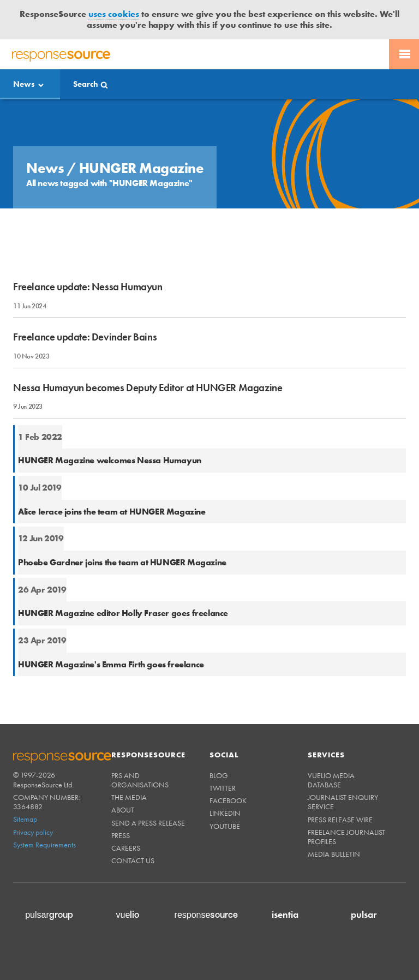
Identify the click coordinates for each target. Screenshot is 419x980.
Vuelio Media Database (331, 780)
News (24, 84)
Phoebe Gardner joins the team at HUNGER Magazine (122, 562)
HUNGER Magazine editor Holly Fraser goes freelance (123, 613)
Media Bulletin (334, 854)
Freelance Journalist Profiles (346, 837)
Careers (126, 848)
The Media (129, 797)
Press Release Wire (340, 820)
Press (121, 835)
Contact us (133, 861)
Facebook (228, 800)
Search (86, 84)
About (123, 810)
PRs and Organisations (140, 780)
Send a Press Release (148, 823)
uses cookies (114, 14)
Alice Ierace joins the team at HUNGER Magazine (112, 512)
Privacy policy (33, 832)
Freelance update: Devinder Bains (85, 337)
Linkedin (225, 813)
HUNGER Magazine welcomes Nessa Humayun (110, 460)
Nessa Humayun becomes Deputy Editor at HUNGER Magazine (148, 388)
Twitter (223, 788)
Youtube (225, 826)
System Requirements (44, 845)
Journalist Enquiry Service (343, 802)
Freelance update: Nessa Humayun (88, 287)
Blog (219, 775)
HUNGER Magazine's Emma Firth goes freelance (111, 664)
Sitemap (25, 819)
